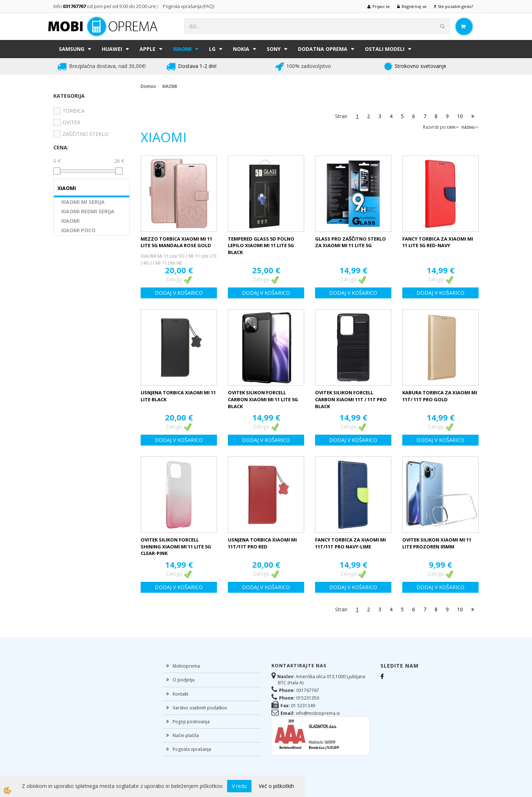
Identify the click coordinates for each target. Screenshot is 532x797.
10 (460, 116)
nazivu (470, 127)
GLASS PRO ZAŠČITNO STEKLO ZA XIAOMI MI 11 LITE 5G (350, 242)
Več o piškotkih (276, 786)
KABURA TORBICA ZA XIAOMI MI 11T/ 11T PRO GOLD (440, 396)
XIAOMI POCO (78, 230)
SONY (274, 49)
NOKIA (241, 49)
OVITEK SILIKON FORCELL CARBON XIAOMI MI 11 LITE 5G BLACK (263, 399)
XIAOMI (182, 49)
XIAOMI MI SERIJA (83, 202)
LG (212, 49)
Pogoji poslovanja (191, 722)
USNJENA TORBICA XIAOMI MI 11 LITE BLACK (178, 396)
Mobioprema (186, 666)
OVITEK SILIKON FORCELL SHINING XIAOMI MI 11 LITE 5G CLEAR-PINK (176, 546)
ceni (453, 127)
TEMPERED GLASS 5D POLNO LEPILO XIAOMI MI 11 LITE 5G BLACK (261, 245)
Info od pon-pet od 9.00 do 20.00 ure (105, 6)
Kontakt (180, 694)
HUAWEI (112, 49)
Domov (148, 86)
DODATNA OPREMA (323, 49)
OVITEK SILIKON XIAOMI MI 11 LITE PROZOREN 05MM (437, 543)
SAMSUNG (72, 49)
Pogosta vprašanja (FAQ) (189, 6)
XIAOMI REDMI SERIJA (88, 211)
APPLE (148, 49)
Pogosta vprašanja (192, 749)
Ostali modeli (385, 49)
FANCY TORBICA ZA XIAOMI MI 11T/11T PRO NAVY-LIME (350, 543)
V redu (239, 786)
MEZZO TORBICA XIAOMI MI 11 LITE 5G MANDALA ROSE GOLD (176, 242)
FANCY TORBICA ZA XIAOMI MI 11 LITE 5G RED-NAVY (438, 242)
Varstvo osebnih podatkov (200, 708)
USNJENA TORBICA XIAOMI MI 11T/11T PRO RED (262, 543)
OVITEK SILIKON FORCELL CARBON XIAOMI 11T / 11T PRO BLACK (351, 399)
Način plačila (186, 735)
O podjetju (184, 680)
